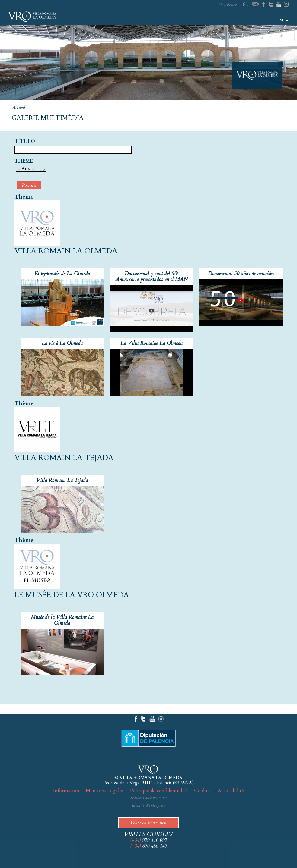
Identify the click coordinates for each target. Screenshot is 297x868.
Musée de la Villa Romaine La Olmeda (62, 620)
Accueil (18, 108)
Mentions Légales (105, 791)
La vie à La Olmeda (62, 343)
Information (66, 791)
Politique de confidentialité (159, 791)
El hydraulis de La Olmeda (62, 274)
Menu (284, 20)
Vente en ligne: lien (148, 823)
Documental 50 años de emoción (241, 274)
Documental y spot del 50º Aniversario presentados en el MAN (152, 277)
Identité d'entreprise (148, 805)
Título (25, 142)
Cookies (203, 791)
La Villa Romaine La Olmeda (152, 343)
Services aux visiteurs (148, 798)
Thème (24, 161)
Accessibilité (231, 791)
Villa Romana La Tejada (62, 480)
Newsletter (227, 5)
